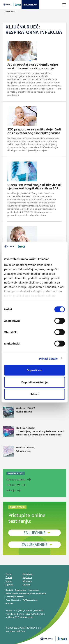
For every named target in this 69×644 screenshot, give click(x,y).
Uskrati (34, 394)
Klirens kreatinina (16, 480)
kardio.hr (29, 611)
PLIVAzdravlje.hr (30, 600)
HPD (21, 611)
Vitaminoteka (26, 617)
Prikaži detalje (48, 358)
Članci (9, 577)
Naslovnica (10, 11)
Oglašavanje (21, 590)
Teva (8, 600)
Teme (9, 574)
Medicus (27, 581)
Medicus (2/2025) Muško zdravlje (19, 412)
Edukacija (28, 574)
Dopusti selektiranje (34, 382)
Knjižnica (27, 577)
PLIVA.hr (9, 603)
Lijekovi (9, 585)
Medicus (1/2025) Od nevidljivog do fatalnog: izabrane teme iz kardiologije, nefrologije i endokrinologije (34, 432)
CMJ (16, 611)
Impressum (34, 590)
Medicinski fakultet (23, 614)
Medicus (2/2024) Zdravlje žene (19, 451)
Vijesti (9, 581)
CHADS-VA (13, 485)
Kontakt (9, 590)
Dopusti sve (34, 370)
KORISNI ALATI (16, 473)
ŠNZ (17, 617)
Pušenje (11, 490)
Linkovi (26, 585)
